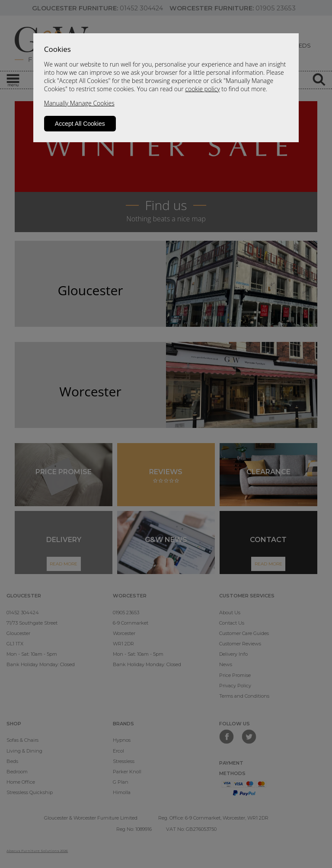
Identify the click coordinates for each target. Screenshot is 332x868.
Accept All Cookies (80, 124)
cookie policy (202, 89)
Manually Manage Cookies (79, 103)
